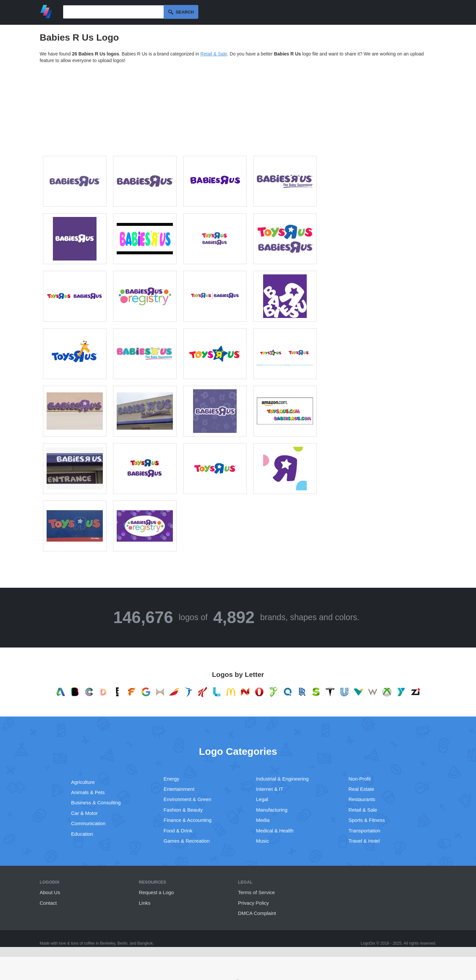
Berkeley (108, 943)
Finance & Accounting (188, 820)
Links (145, 903)
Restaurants (362, 799)
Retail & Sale (214, 54)
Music (263, 841)
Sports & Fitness (367, 820)
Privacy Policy (253, 903)
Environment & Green (187, 799)
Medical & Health (275, 831)
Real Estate (361, 789)
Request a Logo (156, 892)
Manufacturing (272, 810)
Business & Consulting (96, 803)
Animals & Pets (88, 792)
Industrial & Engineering (282, 779)
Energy (172, 779)
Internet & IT (270, 789)
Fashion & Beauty (183, 810)
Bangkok (145, 943)
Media (263, 820)
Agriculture (83, 782)
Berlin (122, 943)
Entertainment (179, 789)
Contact (48, 903)
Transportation (364, 831)
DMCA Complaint (257, 913)
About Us (50, 892)
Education (82, 834)
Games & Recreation (187, 841)
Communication (88, 823)
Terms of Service (257, 892)
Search (185, 12)
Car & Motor (84, 813)
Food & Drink (178, 831)
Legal (262, 799)
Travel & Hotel (364, 841)
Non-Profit (360, 779)
